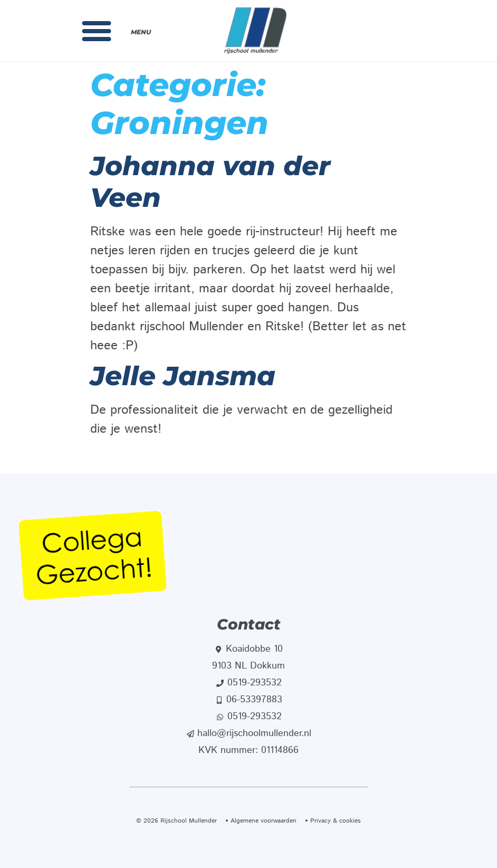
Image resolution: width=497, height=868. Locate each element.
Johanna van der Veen (210, 182)
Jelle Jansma (183, 376)
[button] (97, 31)
